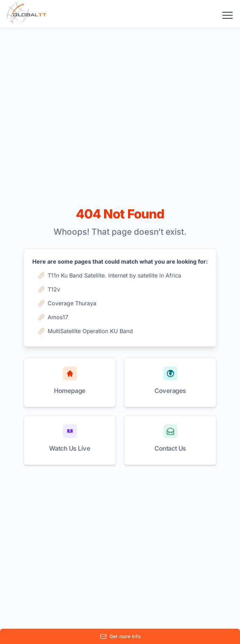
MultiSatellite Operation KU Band (85, 331)
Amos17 (53, 317)
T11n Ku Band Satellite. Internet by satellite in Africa (110, 275)
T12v (49, 289)
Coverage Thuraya (67, 303)
